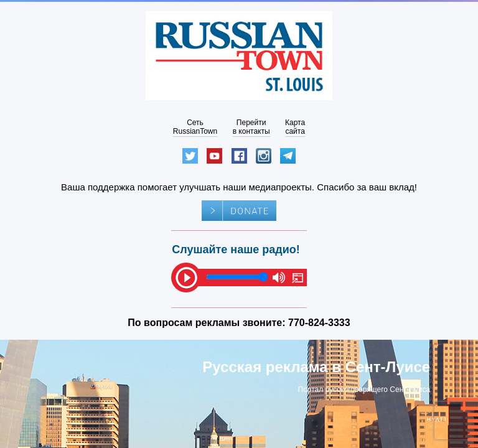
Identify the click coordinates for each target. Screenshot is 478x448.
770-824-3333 (319, 323)
